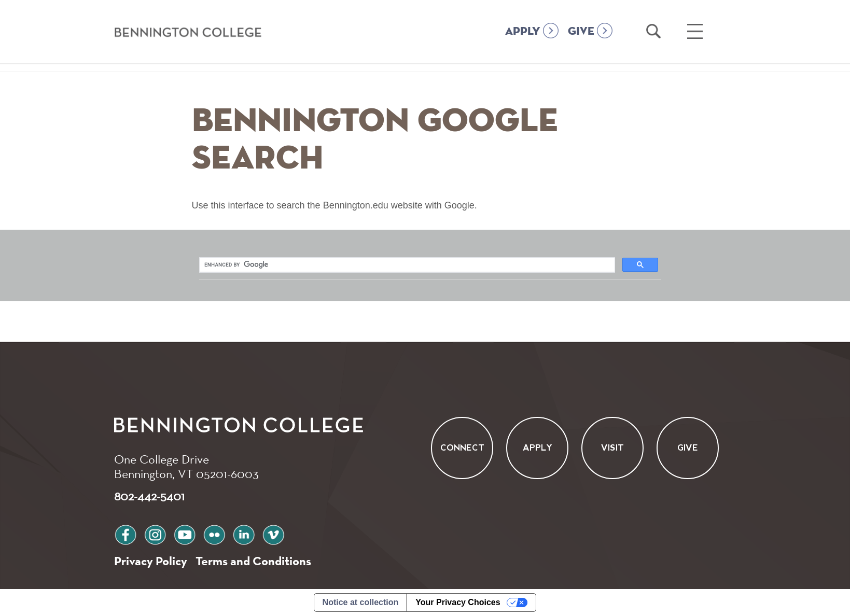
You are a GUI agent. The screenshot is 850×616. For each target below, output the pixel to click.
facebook (126, 533)
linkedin (244, 533)
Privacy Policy (151, 561)
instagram (155, 533)
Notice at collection (361, 602)
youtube (185, 533)
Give (688, 448)
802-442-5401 (149, 496)
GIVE (581, 32)
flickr (214, 533)
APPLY (523, 32)
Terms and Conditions (253, 561)
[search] (272, 265)
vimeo (273, 533)
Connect (462, 448)
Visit (612, 448)
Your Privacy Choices (458, 602)
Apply (537, 448)
